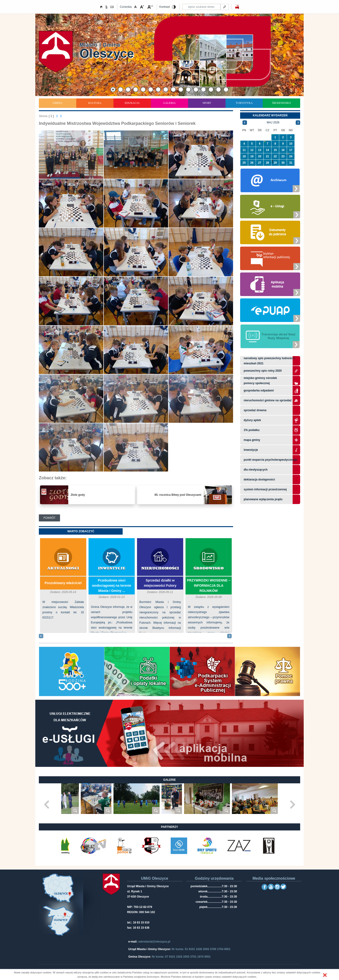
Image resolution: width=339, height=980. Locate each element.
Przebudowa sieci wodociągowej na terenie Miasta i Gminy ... (112, 586)
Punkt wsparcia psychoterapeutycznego (270, 460)
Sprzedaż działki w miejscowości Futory (160, 583)
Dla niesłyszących (256, 470)
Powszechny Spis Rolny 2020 (263, 371)
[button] (325, 975)
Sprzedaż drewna (255, 410)
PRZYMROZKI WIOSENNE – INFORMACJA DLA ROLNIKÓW (209, 586)
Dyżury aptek (252, 420)
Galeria (170, 103)
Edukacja (132, 103)
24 (291, 156)
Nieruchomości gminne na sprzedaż (268, 400)
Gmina (58, 103)
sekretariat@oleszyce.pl (154, 942)
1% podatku (252, 430)
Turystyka (244, 103)
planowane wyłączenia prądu (263, 499)
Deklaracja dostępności (259, 480)
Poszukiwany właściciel (63, 583)
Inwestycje (112, 568)
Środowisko (282, 103)
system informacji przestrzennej (265, 489)
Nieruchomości (160, 568)
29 (275, 163)
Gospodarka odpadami (259, 390)
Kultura (95, 103)
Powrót (50, 518)
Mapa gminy (252, 440)
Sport (207, 103)
